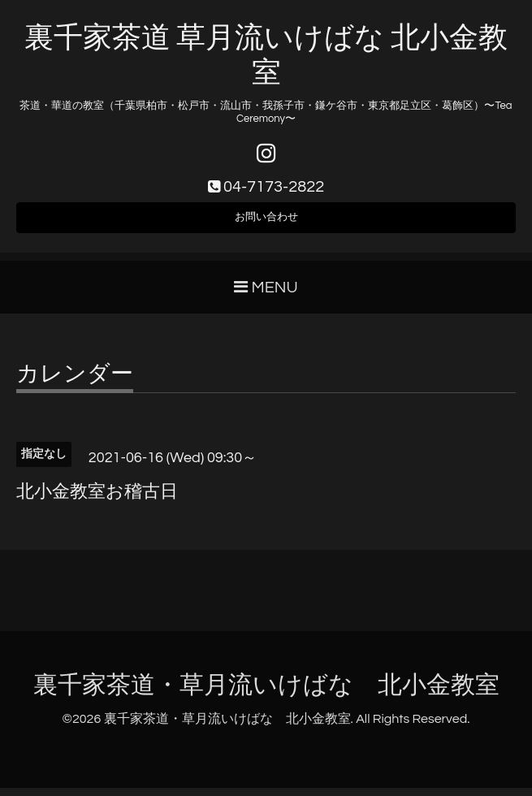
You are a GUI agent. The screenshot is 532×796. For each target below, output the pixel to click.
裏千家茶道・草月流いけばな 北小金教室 (266, 694)
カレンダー (75, 383)
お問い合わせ (266, 223)
